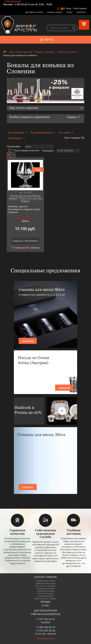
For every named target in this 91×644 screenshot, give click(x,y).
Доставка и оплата (34, 12)
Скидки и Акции (55, 12)
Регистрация (80, 8)
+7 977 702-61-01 (45, 619)
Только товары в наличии (24, 150)
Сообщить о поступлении (25, 241)
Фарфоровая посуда (46, 581)
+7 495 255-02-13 (22, 4)
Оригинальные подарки (46, 598)
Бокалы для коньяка (67, 52)
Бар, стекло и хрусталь (21, 52)
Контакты (81, 12)
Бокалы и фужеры (45, 52)
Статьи (69, 12)
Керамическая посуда (46, 583)
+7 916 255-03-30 (12, 2)
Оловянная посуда (45, 591)
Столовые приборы (46, 588)
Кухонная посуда (45, 593)
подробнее (28, 341)
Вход (69, 8)
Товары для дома (46, 596)
